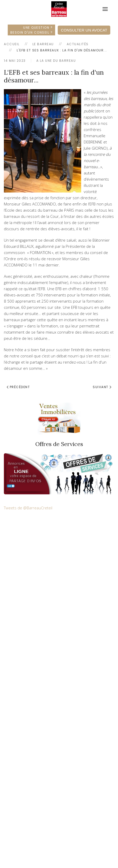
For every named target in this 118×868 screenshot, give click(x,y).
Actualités (78, 44)
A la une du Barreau (56, 61)
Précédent (18, 387)
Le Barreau (43, 44)
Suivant (102, 387)
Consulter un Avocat (84, 30)
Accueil (12, 44)
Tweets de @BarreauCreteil (28, 508)
